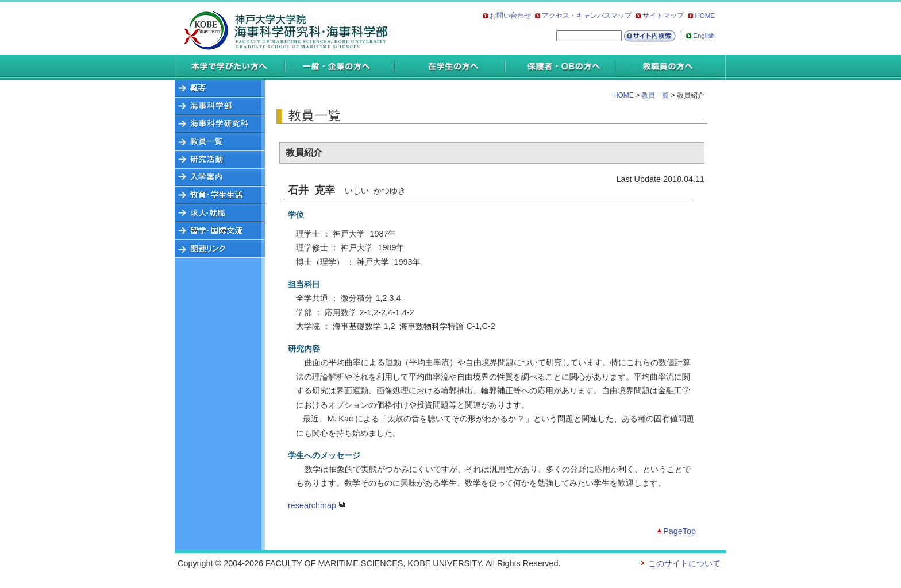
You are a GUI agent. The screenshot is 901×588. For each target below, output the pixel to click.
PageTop (679, 531)
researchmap (312, 505)
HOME (705, 16)
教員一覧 (654, 95)
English (704, 36)
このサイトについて (684, 563)
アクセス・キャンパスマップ (587, 16)
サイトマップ (663, 16)
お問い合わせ (510, 16)
